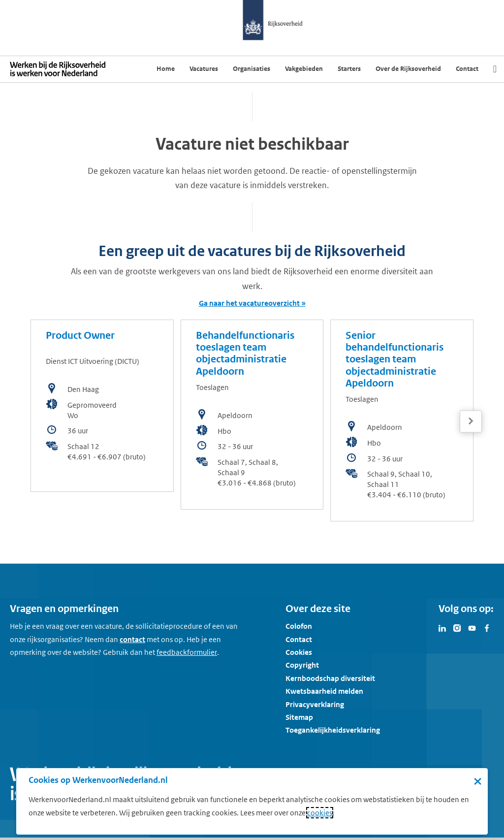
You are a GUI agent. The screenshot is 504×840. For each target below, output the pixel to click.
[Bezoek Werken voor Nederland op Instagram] (457, 627)
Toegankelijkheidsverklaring (333, 730)
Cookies (299, 652)
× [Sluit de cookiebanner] (478, 781)
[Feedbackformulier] (187, 652)
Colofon (299, 626)
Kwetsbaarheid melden (324, 691)
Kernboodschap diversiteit (330, 678)
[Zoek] (495, 69)
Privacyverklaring (315, 704)
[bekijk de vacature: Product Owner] (102, 406)
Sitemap (299, 717)
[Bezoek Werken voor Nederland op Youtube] (472, 627)
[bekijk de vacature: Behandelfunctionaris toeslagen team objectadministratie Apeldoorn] (252, 415)
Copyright (302, 665)
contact (132, 639)
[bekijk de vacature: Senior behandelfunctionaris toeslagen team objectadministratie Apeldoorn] (402, 420)
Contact (299, 639)
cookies (320, 813)
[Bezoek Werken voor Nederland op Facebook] (487, 627)
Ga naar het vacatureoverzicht (249, 303)
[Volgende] (471, 421)
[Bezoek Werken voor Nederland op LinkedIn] (442, 627)
